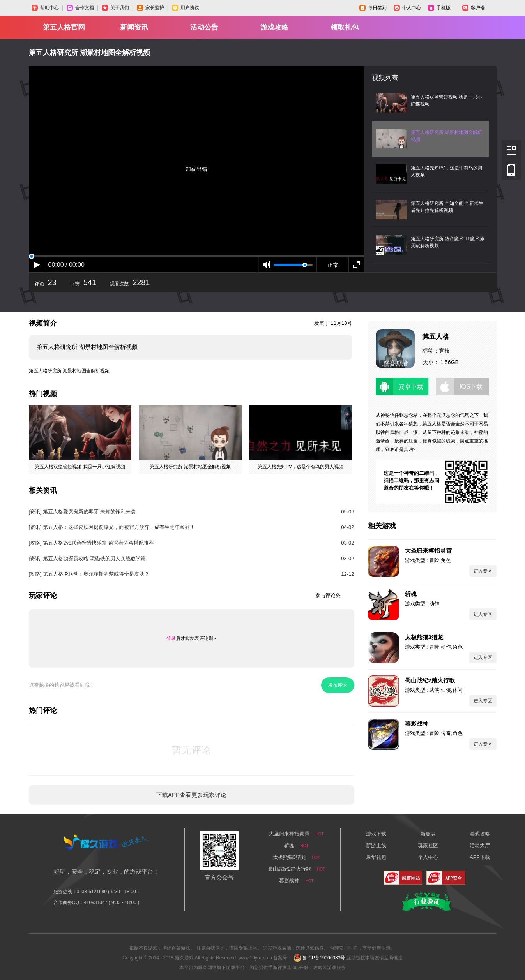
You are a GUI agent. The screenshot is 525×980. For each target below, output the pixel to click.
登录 (171, 638)
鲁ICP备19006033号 (324, 958)
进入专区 (483, 571)
